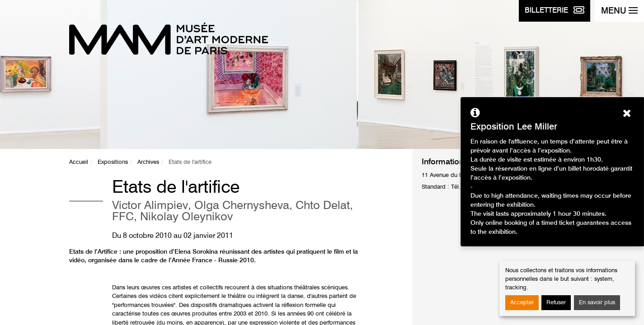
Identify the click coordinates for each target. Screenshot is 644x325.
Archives (148, 162)
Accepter (522, 303)
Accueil (79, 162)
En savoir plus (597, 303)
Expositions (113, 162)
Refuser (556, 303)
